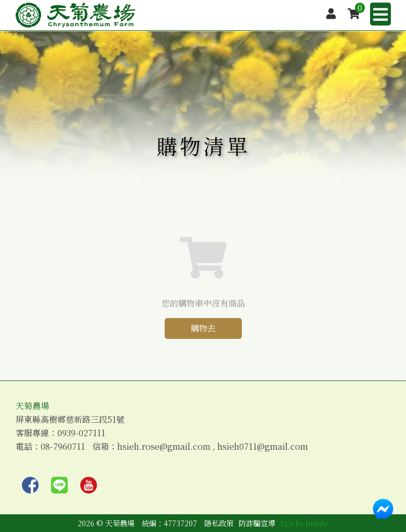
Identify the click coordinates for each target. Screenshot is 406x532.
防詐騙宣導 (257, 523)
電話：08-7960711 (50, 447)
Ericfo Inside (304, 523)
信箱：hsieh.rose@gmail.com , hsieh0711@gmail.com (200, 447)
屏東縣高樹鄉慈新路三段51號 (70, 420)
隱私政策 (219, 523)
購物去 (203, 328)
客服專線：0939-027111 (60, 433)
